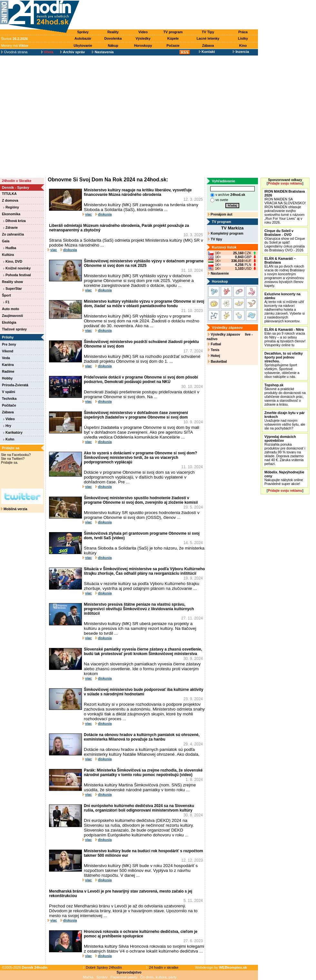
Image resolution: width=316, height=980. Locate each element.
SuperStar (13, 288)
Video (143, 32)
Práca (243, 32)
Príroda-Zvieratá (15, 385)
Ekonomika (11, 214)
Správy (83, 32)
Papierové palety (124, 977)
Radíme (8, 371)
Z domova (10, 200)
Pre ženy (9, 344)
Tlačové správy (14, 329)
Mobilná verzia (14, 509)
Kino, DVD (13, 261)
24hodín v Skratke (17, 181)
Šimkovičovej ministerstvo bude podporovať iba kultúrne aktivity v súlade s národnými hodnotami (144, 692)
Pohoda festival (17, 275)
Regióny (11, 207)
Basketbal (217, 361)
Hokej (214, 356)
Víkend (8, 351)
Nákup (113, 45)
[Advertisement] (60, 116)
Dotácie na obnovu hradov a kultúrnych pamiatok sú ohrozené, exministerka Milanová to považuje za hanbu (142, 737)
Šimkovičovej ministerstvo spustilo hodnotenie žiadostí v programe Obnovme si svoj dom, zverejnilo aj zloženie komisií (141, 500)
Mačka (88, 977)
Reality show (12, 282)
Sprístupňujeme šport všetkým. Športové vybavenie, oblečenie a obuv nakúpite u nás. (284, 365)
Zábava (208, 45)
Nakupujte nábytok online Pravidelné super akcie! (284, 478)
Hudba (10, 248)
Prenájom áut (220, 214)
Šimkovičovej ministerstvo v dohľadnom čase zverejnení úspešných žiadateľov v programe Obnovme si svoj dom (136, 415)
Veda (6, 358)
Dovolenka (113, 38)
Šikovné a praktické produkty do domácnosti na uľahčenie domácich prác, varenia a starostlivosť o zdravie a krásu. (285, 395)
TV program (173, 32)
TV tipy (215, 239)
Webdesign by (221, 967)
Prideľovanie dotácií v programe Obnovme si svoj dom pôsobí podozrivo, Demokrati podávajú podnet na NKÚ (141, 379)
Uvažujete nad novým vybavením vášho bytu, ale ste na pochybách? (285, 420)
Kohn (9, 439)
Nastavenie (218, 273)
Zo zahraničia (13, 234)
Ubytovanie (83, 45)
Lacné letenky (208, 38)
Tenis (214, 350)
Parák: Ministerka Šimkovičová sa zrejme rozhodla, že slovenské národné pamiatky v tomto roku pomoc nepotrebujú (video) (143, 773)
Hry (7, 426)
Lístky (243, 38)
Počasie (173, 45)
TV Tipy (208, 32)
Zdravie (10, 227)
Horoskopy (143, 45)
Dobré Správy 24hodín (103, 967)
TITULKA (9, 194)
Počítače (9, 405)
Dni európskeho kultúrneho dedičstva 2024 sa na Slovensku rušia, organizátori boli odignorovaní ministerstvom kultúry (139, 808)
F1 (6, 302)
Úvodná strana (14, 52)
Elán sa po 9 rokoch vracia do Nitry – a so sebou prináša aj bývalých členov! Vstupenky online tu (285, 337)
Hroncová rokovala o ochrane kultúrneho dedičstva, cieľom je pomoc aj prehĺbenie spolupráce (141, 934)
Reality (113, 32)
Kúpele (173, 38)
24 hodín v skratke (163, 967)
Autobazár (83, 38)
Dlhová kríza (15, 221)
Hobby (7, 378)
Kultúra (8, 255)
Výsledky (143, 38)
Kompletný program (226, 233)
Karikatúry (13, 432)
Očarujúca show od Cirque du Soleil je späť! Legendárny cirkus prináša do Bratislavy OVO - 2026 (285, 240)
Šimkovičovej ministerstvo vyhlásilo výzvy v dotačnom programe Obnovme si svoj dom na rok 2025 (144, 263)
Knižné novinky (17, 268)
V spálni (9, 392)
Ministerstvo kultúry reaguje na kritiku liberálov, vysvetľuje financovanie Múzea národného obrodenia (138, 192)
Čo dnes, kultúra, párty (158, 977)
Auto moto (10, 309)
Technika (9, 399)
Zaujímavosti (12, 316)
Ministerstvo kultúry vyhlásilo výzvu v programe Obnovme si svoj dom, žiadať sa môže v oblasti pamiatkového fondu (144, 304)
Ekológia (9, 322)
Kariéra (8, 365)
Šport (6, 295)
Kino (243, 45)
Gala (6, 241)
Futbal (214, 344)
